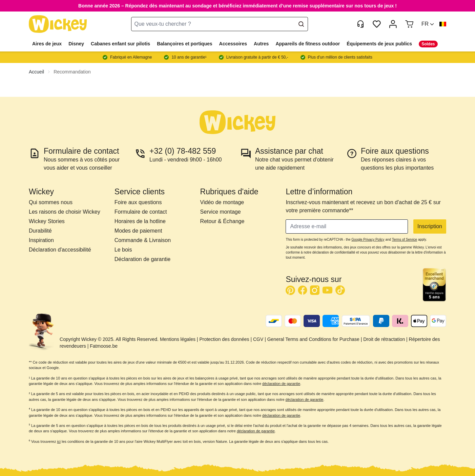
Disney (76, 44)
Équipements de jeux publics (379, 44)
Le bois (123, 250)
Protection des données (224, 339)
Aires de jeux (47, 44)
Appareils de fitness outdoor (308, 44)
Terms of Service (405, 240)
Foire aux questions (138, 202)
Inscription (430, 226)
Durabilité (40, 231)
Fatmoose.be (104, 346)
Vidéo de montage (222, 202)
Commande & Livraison (143, 240)
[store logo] (58, 24)
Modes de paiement (138, 231)
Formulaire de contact (141, 212)
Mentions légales (178, 339)
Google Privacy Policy (368, 240)
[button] (428, 24)
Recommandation (72, 72)
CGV (258, 339)
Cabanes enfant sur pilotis (120, 44)
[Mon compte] (393, 24)
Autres (261, 44)
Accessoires (233, 44)
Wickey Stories (47, 221)
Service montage (221, 212)
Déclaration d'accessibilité (60, 250)
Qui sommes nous (51, 202)
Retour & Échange (222, 221)
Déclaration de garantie (142, 259)
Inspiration (41, 240)
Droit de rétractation (384, 339)
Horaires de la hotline (140, 221)
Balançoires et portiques (184, 44)
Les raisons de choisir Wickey (65, 212)
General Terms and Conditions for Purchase (313, 339)
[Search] (301, 24)
